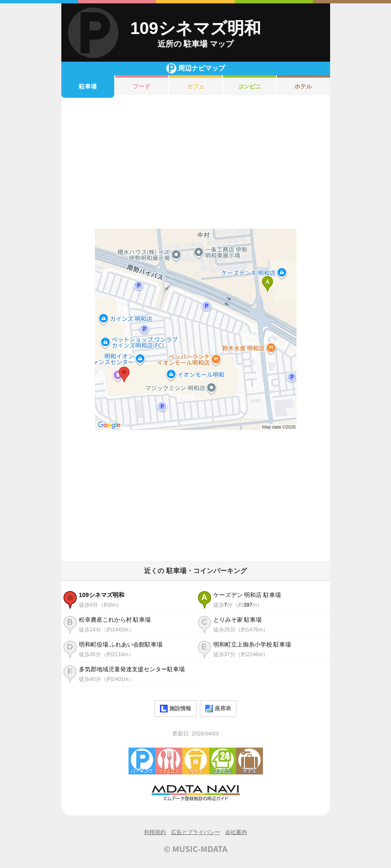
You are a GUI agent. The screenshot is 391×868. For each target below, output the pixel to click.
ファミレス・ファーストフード (169, 761)
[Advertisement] (196, 163)
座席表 (218, 709)
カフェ (196, 86)
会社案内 (236, 832)
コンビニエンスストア (223, 761)
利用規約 (155, 832)
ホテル (303, 86)
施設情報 (176, 709)
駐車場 (88, 86)
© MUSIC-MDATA (196, 849)
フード (142, 86)
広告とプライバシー (195, 832)
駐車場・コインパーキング (142, 761)
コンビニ (249, 86)
